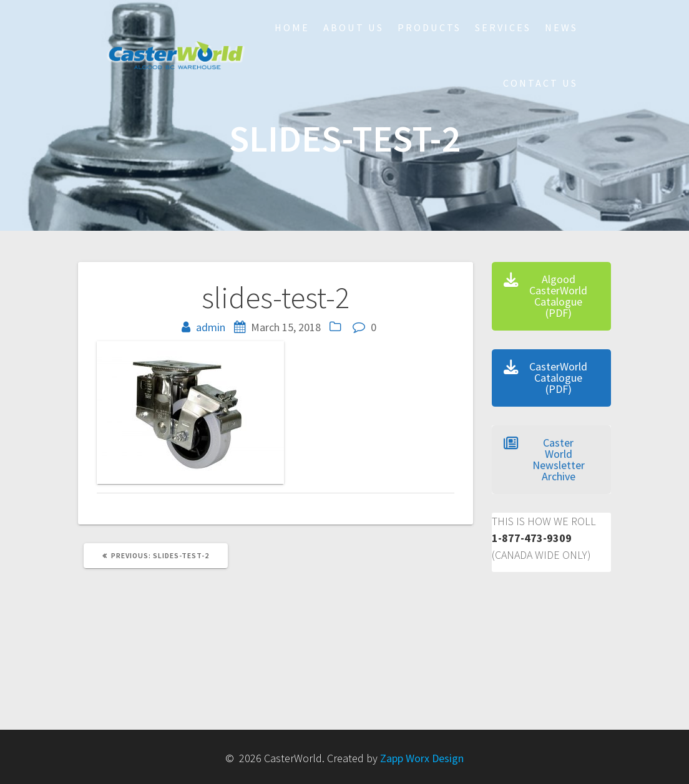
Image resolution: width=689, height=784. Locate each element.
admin (211, 327)
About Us (354, 27)
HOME (292, 27)
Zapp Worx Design (422, 758)
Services (503, 27)
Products (429, 27)
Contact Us (540, 83)
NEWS (561, 27)
